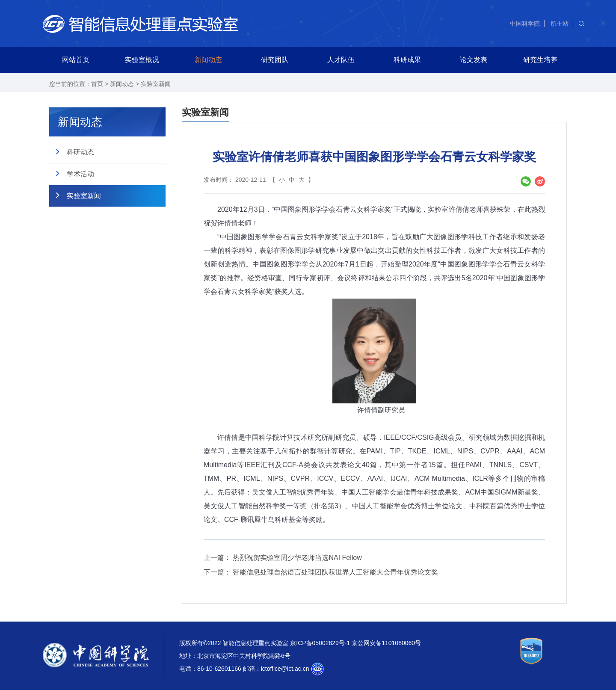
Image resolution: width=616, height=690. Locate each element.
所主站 (560, 24)
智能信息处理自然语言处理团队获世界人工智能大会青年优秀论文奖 (335, 572)
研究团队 (275, 60)
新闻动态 (208, 60)
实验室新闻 (156, 84)
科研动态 (80, 152)
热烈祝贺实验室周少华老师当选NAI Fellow (297, 558)
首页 (97, 84)
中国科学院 (525, 24)
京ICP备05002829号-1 (320, 643)
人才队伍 (341, 60)
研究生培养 (540, 60)
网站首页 (76, 60)
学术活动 (80, 174)
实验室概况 (142, 60)
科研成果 (407, 60)
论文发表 (474, 60)
